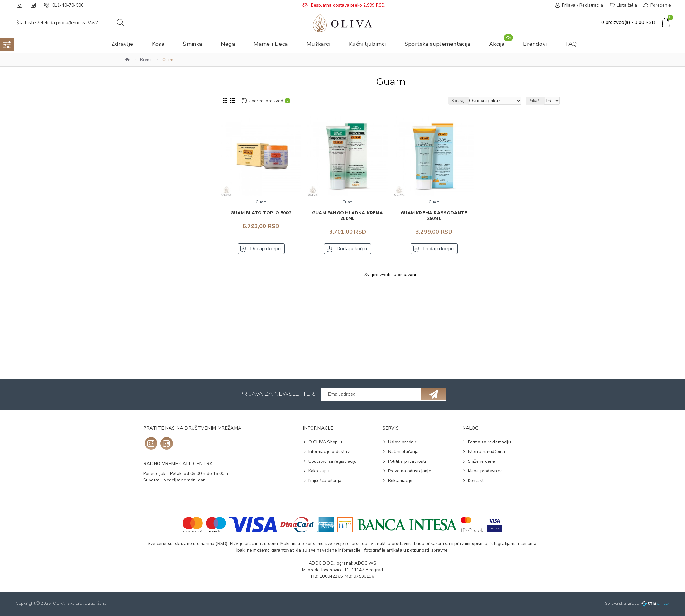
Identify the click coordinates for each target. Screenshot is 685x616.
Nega (134, 143)
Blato (139, 316)
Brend (146, 60)
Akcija (134, 134)
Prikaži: (538, 101)
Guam (139, 168)
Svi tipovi (143, 351)
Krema (140, 326)
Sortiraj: (469, 101)
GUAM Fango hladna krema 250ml (348, 216)
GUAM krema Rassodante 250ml (434, 216)
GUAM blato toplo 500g (261, 213)
